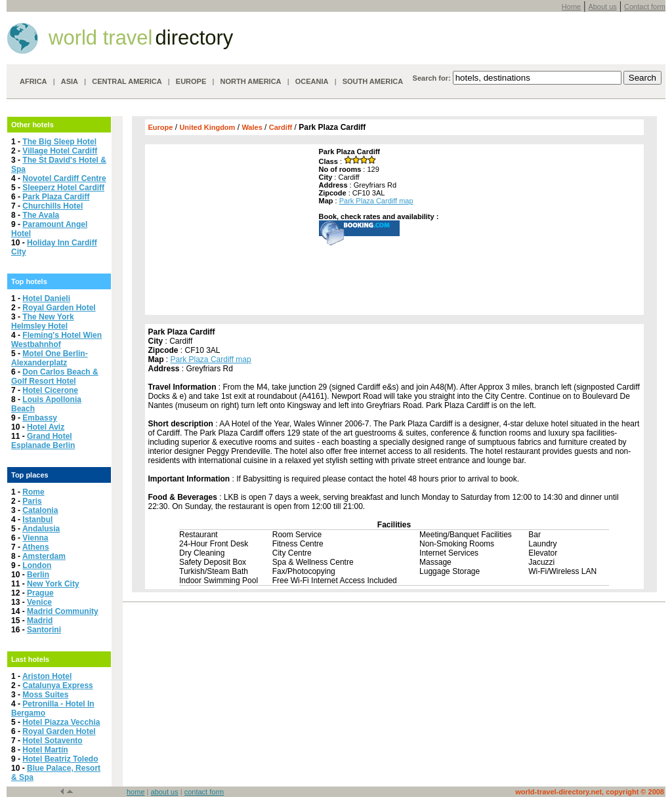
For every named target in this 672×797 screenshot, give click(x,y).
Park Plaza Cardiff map (376, 201)
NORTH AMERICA (250, 81)
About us (602, 7)
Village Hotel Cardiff (60, 151)
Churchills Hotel (52, 206)
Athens (36, 547)
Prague (40, 593)
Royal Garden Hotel (59, 308)
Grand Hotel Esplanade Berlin (43, 441)
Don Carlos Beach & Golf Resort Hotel (55, 377)
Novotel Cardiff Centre (64, 178)
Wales (252, 127)
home (136, 792)
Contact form (645, 7)
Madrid (40, 621)
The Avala (41, 215)
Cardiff (281, 127)
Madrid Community (63, 611)
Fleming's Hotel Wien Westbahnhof (56, 340)
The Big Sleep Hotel (59, 142)
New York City (53, 584)
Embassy (40, 418)
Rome (33, 492)
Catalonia (40, 510)
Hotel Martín (45, 750)
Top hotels (29, 281)
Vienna (35, 538)
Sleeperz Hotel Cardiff (63, 188)
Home (571, 7)
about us (165, 792)
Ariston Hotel (47, 676)
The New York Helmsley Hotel (43, 321)
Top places (30, 475)
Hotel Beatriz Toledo (60, 759)
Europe (161, 127)
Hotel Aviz (46, 427)
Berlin (38, 575)
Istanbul (37, 520)
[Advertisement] (230, 230)
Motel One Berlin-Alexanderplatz (50, 358)
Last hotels (30, 659)
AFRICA (33, 81)
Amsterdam (44, 556)
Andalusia (41, 529)
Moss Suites (45, 695)
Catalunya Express (57, 685)
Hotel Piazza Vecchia (61, 722)
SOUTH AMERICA (373, 81)
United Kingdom (207, 127)
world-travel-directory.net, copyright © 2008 (590, 792)
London (37, 565)
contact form (204, 792)
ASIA (70, 81)
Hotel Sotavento (52, 741)
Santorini (44, 630)
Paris (32, 501)
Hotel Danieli (46, 298)
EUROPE (191, 81)
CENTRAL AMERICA (127, 81)
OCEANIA (312, 81)
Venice (39, 602)
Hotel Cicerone (50, 390)
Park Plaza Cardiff (56, 197)
